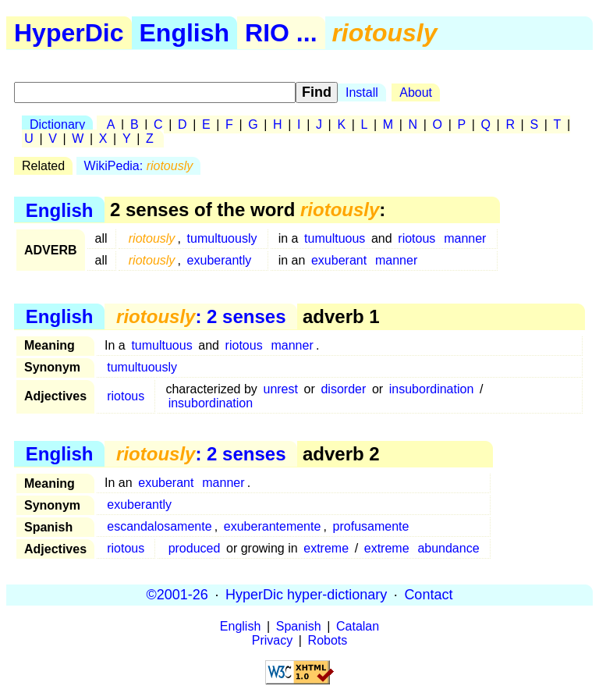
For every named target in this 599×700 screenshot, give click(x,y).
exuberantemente (273, 526)
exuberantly (220, 260)
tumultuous (335, 238)
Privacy (272, 640)
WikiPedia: (139, 166)
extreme (326, 548)
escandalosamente (159, 526)
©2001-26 (177, 595)
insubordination (432, 389)
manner (465, 238)
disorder (343, 389)
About (416, 92)
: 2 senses (201, 316)
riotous (416, 238)
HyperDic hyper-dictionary (306, 595)
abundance (448, 548)
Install (362, 92)
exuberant (339, 260)
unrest (280, 389)
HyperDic (69, 33)
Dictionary (57, 124)
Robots (328, 640)
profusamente (371, 526)
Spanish (299, 626)
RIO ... (281, 33)
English (185, 33)
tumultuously (222, 238)
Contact (428, 595)
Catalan (358, 626)
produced (195, 548)
